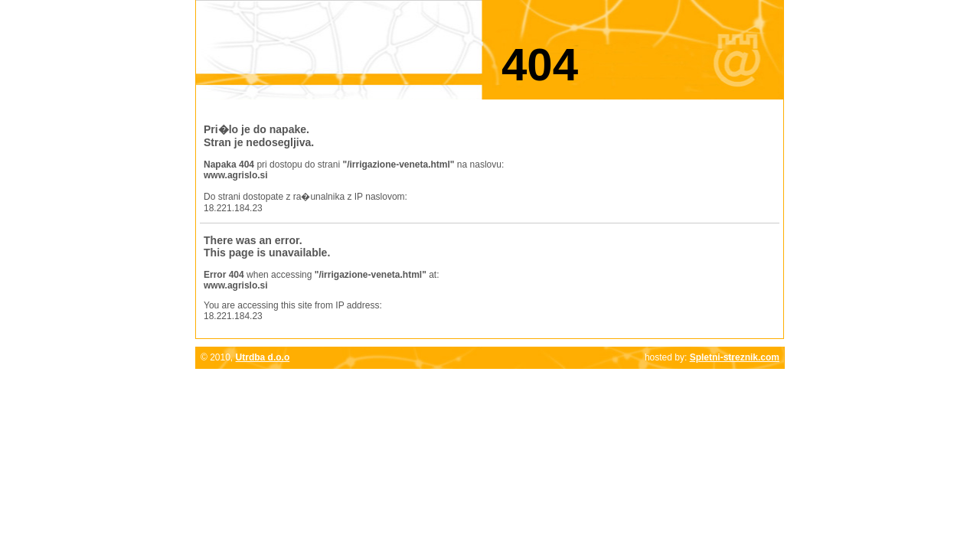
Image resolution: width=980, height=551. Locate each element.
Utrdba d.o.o (263, 357)
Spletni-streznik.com (735, 357)
